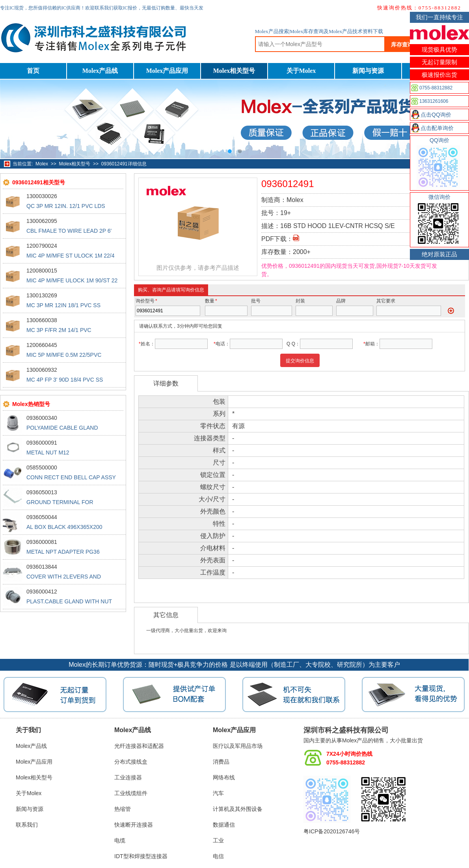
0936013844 (42, 567)
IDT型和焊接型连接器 (141, 856)
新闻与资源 (368, 71)
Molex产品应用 (167, 71)
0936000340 (42, 418)
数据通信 (224, 825)
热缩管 (123, 809)
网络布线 (224, 777)
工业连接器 (128, 777)
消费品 (221, 762)
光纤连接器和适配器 (139, 746)
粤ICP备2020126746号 (332, 831)
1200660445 (42, 345)
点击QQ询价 (436, 115)
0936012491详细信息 (124, 164)
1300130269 (42, 295)
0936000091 (42, 443)
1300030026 (42, 196)
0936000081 (42, 542)
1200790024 (42, 246)
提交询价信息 (300, 361)
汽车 (218, 793)
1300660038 (42, 320)
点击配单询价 (437, 128)
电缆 (120, 840)
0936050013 (42, 492)
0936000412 (42, 592)
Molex (42, 164)
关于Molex (301, 71)
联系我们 (27, 825)
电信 (218, 856)
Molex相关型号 (234, 71)
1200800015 (42, 271)
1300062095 (42, 221)
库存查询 (402, 45)
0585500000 (42, 467)
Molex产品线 (100, 71)
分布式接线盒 (131, 762)
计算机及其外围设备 (238, 809)
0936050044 (42, 517)
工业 (218, 840)
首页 (33, 71)
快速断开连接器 (134, 825)
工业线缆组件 (131, 793)
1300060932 (42, 370)
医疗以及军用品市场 (238, 746)
